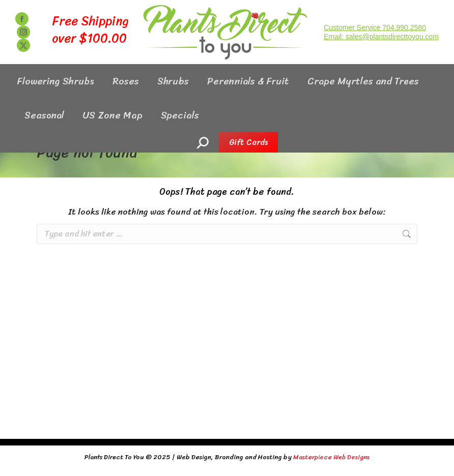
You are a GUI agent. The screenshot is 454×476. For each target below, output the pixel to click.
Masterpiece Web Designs (331, 457)
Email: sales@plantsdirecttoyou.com (381, 55)
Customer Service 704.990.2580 (375, 46)
